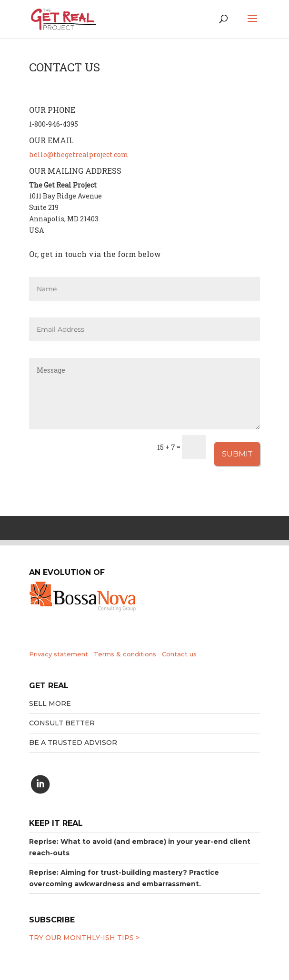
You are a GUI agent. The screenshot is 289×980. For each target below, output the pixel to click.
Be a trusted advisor (73, 742)
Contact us (179, 654)
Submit (237, 454)
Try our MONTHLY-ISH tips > (84, 938)
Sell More (50, 703)
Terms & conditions (125, 654)
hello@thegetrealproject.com (79, 154)
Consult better (62, 723)
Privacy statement (59, 654)
